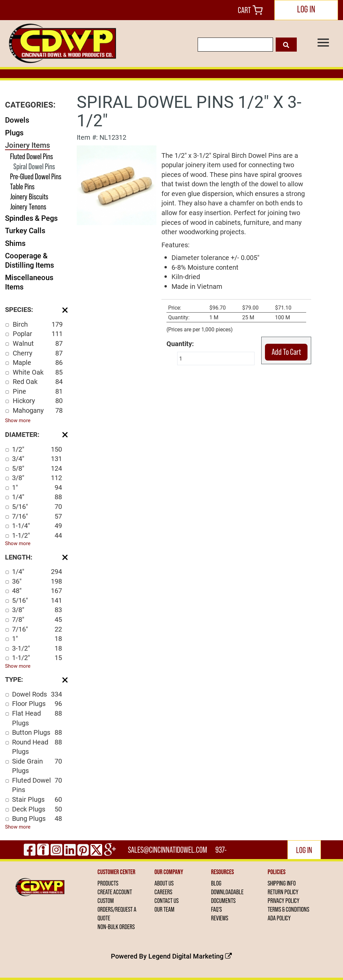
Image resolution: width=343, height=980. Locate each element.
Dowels (17, 120)
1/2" (37, 449)
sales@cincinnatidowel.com (167, 850)
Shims (15, 243)
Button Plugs (37, 732)
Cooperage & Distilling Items (29, 260)
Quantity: (180, 343)
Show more (18, 420)
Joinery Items (27, 145)
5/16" (37, 506)
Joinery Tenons (28, 207)
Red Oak (38, 381)
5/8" (37, 468)
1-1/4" (37, 526)
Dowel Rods (37, 694)
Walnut (38, 343)
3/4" (37, 459)
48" (37, 591)
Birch (38, 324)
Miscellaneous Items (29, 282)
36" (37, 581)
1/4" (37, 497)
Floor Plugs (37, 703)
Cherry (38, 353)
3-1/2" (37, 648)
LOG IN (306, 9)
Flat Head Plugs (37, 718)
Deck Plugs (37, 809)
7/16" (37, 516)
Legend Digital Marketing (190, 956)
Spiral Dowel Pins (34, 166)
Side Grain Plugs (37, 766)
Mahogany (38, 410)
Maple (38, 362)
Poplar (38, 334)
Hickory (38, 401)
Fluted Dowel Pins (31, 156)
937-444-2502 (222, 852)
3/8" (37, 478)
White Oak (38, 372)
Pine (38, 391)
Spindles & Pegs (31, 218)
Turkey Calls (25, 230)
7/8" (37, 619)
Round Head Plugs (37, 747)
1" (37, 487)
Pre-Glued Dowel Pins (36, 176)
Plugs (14, 133)
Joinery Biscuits (29, 197)
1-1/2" (37, 535)
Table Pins (22, 186)
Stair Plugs (37, 799)
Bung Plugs (37, 818)
